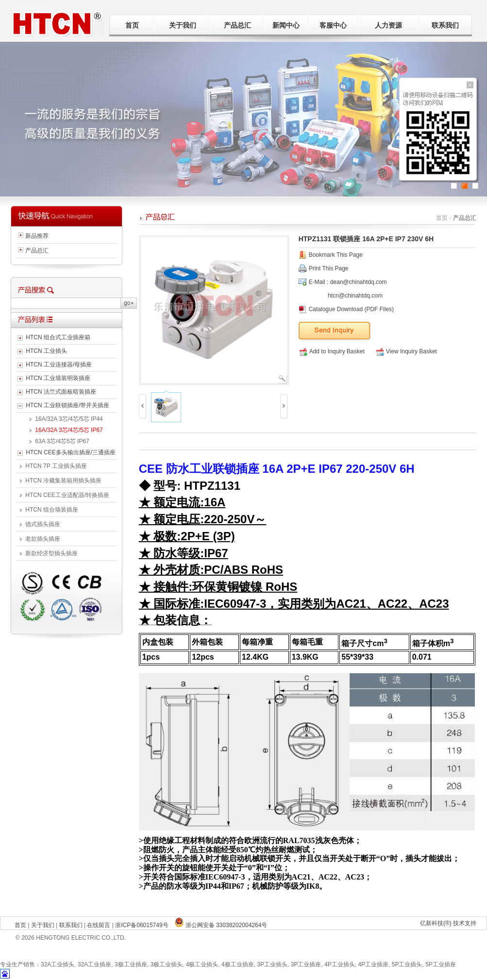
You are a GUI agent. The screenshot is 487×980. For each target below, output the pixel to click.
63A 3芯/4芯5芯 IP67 (62, 441)
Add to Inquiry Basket (332, 351)
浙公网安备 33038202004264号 (221, 925)
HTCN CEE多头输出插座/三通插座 (71, 452)
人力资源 (388, 25)
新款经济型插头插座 (51, 553)
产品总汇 (237, 25)
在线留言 (99, 925)
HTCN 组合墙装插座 (52, 510)
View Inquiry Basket (407, 351)
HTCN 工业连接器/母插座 (59, 365)
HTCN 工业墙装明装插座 (58, 378)
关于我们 (183, 25)
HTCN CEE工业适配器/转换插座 (67, 495)
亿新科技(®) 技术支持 (448, 923)
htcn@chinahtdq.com (355, 296)
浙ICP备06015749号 (142, 925)
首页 (132, 25)
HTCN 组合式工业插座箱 (58, 337)
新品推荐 (37, 236)
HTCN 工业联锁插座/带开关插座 (67, 405)
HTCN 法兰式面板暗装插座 (61, 392)
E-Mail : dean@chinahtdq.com (348, 282)
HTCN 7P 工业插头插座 (56, 466)
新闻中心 (286, 25)
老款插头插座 (43, 539)
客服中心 (333, 25)
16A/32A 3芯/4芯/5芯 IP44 (69, 419)
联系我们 (445, 25)
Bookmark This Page (336, 255)
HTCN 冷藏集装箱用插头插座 (63, 481)
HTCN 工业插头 (46, 351)
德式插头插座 (43, 524)
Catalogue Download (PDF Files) (351, 309)
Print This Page (329, 268)
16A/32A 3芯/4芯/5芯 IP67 (69, 430)
